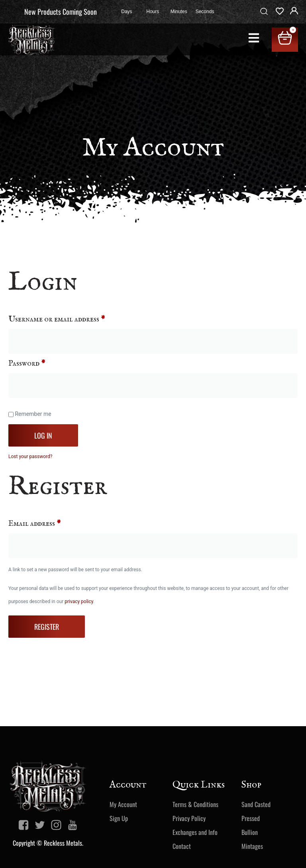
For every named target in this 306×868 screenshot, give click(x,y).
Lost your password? (30, 457)
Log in (43, 435)
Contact (182, 846)
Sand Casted (256, 804)
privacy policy (79, 602)
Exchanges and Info (195, 832)
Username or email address (73, 319)
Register (47, 627)
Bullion (250, 832)
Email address (50, 524)
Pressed (251, 818)
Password (43, 363)
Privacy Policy (189, 818)
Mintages (252, 846)
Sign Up (119, 818)
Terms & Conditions (195, 804)
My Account (123, 804)
